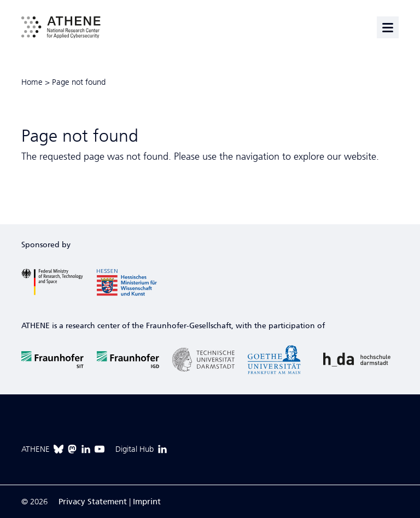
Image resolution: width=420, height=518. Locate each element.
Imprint (147, 502)
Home (32, 82)
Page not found (79, 82)
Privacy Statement (93, 502)
